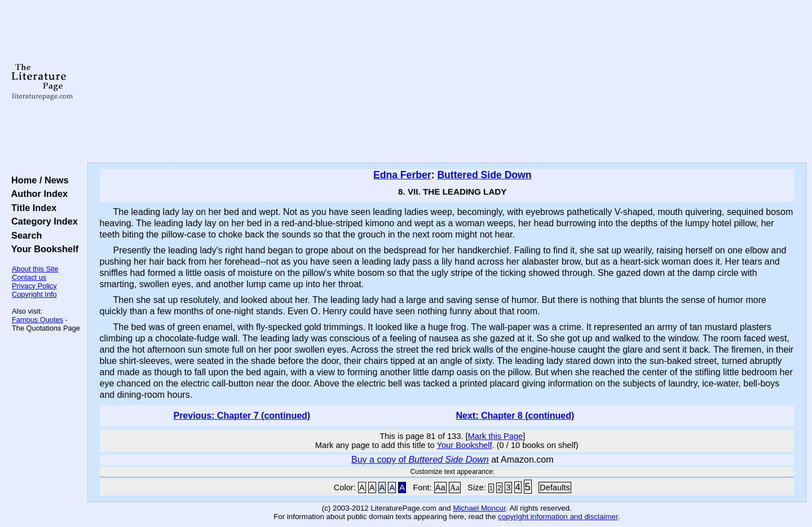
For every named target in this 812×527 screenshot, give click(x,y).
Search (24, 235)
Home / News (37, 180)
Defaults (555, 488)
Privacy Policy (34, 286)
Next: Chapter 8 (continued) (515, 416)
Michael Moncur (479, 508)
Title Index (31, 208)
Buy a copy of (420, 460)
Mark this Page (496, 436)
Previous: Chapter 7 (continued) (242, 416)
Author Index (37, 194)
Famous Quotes (37, 320)
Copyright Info (34, 294)
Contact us (29, 277)
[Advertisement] (447, 82)
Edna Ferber (402, 175)
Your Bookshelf (42, 249)
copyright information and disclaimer (558, 517)
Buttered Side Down (484, 175)
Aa (440, 488)
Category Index (42, 221)
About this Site (35, 269)
